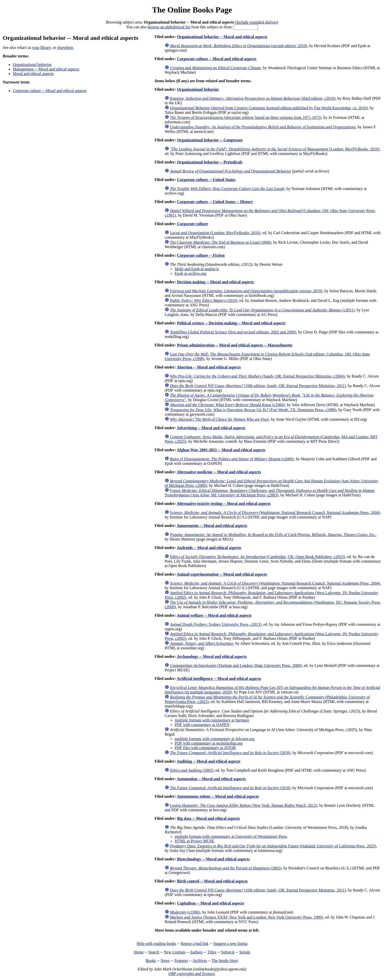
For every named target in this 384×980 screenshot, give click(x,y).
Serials (245, 952)
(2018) (230, 753)
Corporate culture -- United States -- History (215, 202)
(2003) (226, 868)
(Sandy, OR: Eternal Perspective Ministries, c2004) (257, 376)
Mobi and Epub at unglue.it (197, 269)
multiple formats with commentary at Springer (212, 720)
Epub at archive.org (190, 273)
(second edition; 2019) (238, 46)
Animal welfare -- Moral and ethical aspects (214, 615)
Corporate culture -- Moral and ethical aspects (50, 91)
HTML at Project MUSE (195, 841)
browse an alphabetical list (169, 27)
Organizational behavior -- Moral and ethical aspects (222, 37)
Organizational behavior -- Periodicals (210, 162)
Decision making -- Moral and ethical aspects (215, 282)
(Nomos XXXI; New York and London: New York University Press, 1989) (247, 917)
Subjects (228, 952)
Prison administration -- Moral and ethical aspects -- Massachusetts (235, 345)
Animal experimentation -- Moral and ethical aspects (222, 574)
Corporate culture (193, 224)
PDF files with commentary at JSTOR (205, 748)
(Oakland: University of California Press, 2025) (273, 846)
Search (154, 952)
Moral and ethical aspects (33, 74)
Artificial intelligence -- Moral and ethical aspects (219, 679)
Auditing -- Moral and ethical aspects (209, 761)
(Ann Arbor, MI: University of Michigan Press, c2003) (270, 493)
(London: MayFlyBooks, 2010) (275, 149)
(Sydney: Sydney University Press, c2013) (216, 624)
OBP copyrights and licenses (191, 974)
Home (139, 952)
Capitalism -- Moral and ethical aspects (211, 903)
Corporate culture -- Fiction (201, 255)
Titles (212, 952)
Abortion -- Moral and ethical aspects (209, 367)
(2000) (221, 242)
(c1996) (185, 912)
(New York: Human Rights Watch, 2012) (244, 805)
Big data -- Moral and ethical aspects (208, 818)
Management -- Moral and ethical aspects (46, 69)
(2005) (192, 770)
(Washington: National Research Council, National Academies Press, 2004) (275, 513)
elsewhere (65, 48)
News (165, 961)
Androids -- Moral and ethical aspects (209, 548)
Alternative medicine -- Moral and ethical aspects (219, 472)
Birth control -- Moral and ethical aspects (212, 881)
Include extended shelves (257, 22)
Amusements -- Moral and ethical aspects (212, 526)
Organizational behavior (32, 65)
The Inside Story (225, 961)
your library (41, 48)
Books (151, 961)
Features (181, 961)
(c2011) (262, 310)
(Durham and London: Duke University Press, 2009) (236, 665)
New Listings (175, 952)
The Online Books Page (192, 10)
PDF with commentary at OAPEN (202, 725)
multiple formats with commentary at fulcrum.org (215, 739)
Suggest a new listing (230, 944)
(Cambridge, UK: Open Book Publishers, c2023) (257, 557)
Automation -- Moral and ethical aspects (211, 779)
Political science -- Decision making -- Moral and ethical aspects (231, 323)
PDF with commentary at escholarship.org (209, 743)
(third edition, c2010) (253, 98)
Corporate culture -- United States (206, 180)
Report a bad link (195, 944)
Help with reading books (156, 944)
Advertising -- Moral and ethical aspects (211, 428)
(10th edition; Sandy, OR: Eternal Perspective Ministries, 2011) (258, 386)
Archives (200, 961)
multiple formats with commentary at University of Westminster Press (231, 836)
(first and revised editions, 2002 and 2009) (233, 332)
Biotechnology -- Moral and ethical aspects (213, 859)
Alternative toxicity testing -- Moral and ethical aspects (224, 504)
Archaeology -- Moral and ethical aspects (212, 656)
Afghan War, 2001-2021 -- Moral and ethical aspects (221, 450)
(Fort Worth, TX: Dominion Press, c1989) (253, 410)
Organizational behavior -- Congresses (210, 140)
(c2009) (232, 459)
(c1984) (227, 405)
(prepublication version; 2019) (246, 291)
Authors (196, 952)
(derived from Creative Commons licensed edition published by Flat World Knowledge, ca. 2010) (269, 108)
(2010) (204, 300)
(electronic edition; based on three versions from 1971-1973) (246, 117)
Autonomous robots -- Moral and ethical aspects (218, 796)
